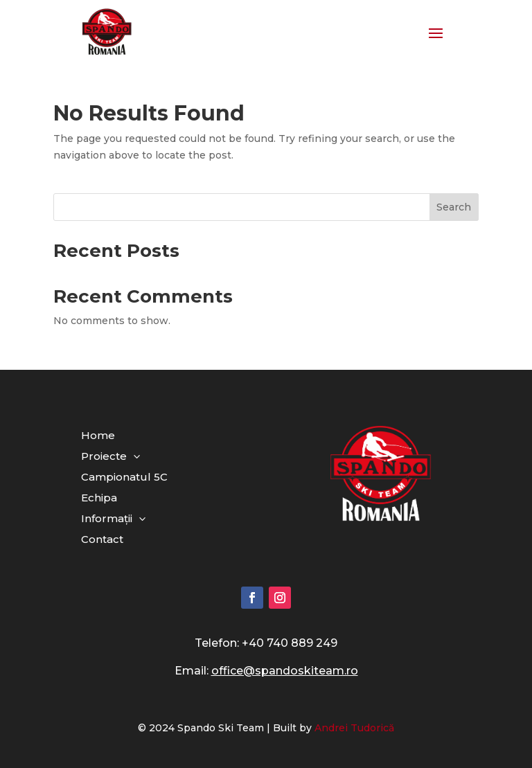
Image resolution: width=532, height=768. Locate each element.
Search (454, 207)
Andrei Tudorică (354, 728)
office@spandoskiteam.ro (285, 671)
